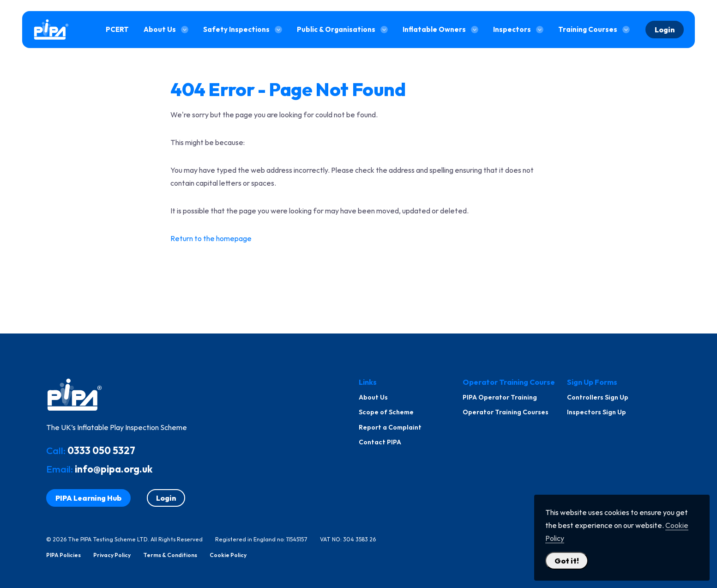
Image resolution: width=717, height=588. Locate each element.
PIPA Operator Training (500, 397)
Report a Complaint (390, 427)
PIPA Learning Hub (88, 498)
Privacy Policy (112, 555)
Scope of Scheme (386, 412)
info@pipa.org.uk (114, 469)
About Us (373, 397)
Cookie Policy (228, 555)
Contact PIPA (380, 442)
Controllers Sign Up (598, 397)
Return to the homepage (211, 238)
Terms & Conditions (170, 555)
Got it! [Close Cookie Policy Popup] (567, 561)
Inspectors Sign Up (596, 412)
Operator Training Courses (506, 412)
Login (665, 30)
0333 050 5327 (101, 450)
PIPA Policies (63, 555)
